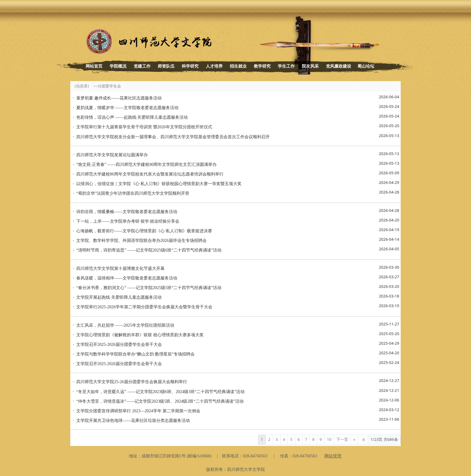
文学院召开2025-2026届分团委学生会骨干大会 (119, 345)
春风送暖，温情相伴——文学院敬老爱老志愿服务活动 (127, 278)
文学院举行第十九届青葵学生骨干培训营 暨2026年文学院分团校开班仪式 (144, 127)
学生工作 (286, 66)
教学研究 (262, 66)
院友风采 (310, 66)
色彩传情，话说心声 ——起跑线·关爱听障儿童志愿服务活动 (132, 117)
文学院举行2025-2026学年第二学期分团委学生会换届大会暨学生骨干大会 (144, 307)
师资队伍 (166, 66)
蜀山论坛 (366, 66)
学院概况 (118, 66)
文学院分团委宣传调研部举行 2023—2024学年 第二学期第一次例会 (138, 411)
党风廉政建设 (339, 66)
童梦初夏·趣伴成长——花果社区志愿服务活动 (119, 98)
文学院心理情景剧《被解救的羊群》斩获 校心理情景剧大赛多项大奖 (140, 335)
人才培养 (214, 66)
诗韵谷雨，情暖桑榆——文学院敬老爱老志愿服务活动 (127, 212)
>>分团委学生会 (107, 86)
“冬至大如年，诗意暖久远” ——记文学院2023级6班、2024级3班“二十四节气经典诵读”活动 (160, 392)
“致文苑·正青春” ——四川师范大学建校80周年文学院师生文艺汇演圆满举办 (146, 165)
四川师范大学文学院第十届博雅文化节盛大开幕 (120, 269)
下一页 (342, 439)
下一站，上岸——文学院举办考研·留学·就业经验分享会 (128, 221)
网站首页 (94, 66)
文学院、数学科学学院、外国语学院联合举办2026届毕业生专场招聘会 (141, 241)
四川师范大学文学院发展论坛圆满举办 (112, 155)
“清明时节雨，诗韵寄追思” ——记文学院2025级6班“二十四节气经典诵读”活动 (149, 250)
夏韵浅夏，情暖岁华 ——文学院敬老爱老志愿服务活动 (127, 108)
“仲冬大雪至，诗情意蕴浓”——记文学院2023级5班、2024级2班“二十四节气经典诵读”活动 (160, 401)
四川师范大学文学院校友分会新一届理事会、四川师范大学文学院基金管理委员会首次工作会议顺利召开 (173, 137)
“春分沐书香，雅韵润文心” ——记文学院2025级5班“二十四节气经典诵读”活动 (149, 288)
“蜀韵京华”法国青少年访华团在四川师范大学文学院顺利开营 (133, 193)
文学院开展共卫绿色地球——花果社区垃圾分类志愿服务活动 (133, 421)
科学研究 (190, 66)
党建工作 (142, 66)
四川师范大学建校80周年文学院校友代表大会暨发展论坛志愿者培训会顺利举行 (150, 174)
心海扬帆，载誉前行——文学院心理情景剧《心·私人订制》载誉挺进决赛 (144, 231)
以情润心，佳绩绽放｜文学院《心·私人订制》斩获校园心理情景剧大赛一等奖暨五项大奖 (159, 184)
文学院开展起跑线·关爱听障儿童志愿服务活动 (119, 297)
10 (329, 439)
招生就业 (238, 66)
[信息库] (82, 86)
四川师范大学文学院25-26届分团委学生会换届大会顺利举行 (132, 382)
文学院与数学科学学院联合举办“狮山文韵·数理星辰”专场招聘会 (135, 354)
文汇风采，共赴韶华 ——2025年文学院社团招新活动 (125, 325)
